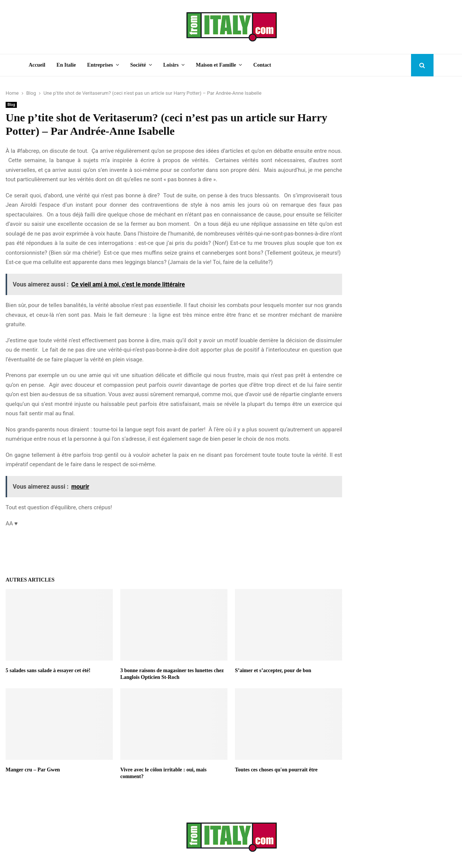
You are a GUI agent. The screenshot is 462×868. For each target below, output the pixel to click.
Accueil (37, 65)
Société (138, 65)
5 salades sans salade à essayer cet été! (48, 670)
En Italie (66, 65)
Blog (11, 105)
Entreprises (100, 65)
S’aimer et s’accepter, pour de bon (273, 670)
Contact (262, 65)
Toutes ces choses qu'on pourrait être (276, 770)
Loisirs (171, 65)
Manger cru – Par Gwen (33, 770)
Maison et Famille (216, 65)
